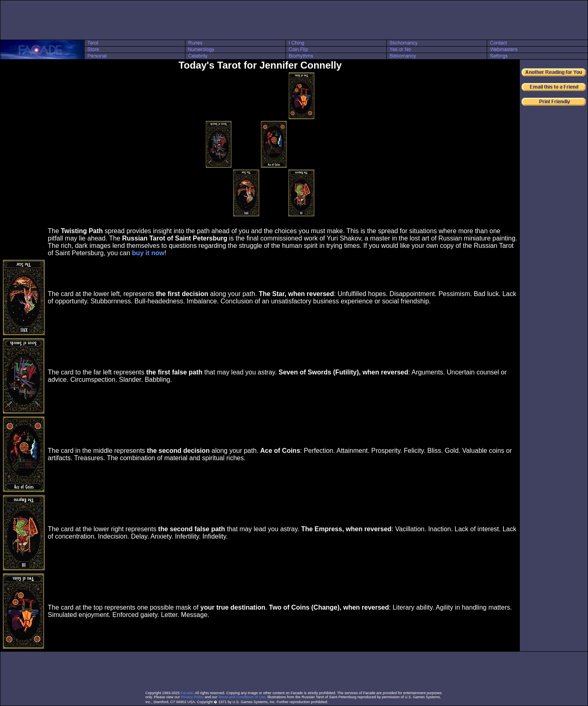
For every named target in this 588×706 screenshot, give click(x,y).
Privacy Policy (192, 697)
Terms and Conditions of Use (242, 697)
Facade (187, 693)
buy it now (148, 253)
